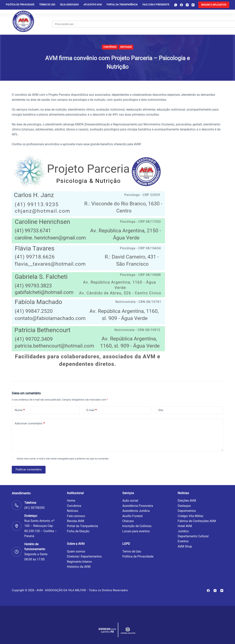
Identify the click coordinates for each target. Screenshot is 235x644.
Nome (20, 410)
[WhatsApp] (176, 5)
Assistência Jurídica (136, 511)
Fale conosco (76, 516)
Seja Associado (69, 5)
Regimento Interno (79, 562)
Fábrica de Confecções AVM (197, 521)
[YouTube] (193, 5)
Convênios (110, 47)
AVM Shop (185, 546)
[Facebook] (181, 5)
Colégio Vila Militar (191, 516)
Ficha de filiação (78, 531)
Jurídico (183, 531)
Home (71, 501)
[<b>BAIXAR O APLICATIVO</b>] (214, 5)
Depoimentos (187, 511)
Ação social (130, 501)
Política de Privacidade (138, 556)
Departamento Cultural (193, 536)
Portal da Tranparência (82, 526)
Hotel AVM (185, 526)
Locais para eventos (136, 531)
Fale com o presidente (156, 5)
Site (161, 410)
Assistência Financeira (138, 506)
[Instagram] (187, 5)
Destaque (126, 47)
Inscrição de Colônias (137, 526)
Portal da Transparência (122, 5)
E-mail (91, 410)
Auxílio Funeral (132, 516)
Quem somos (76, 551)
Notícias (73, 511)
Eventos (183, 541)
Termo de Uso (47, 5)
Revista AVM (76, 521)
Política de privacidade (20, 5)
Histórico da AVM (79, 567)
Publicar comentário (29, 469)
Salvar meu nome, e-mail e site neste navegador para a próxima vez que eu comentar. (63, 459)
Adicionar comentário (30, 424)
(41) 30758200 (34, 508)
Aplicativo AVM (93, 5)
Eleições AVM (187, 501)
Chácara (128, 521)
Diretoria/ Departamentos (84, 556)
